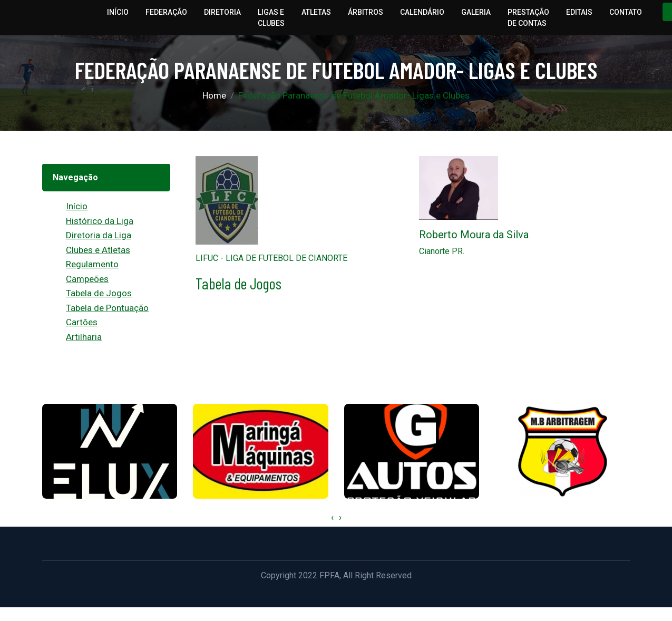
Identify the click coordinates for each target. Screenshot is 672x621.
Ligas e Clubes (271, 18)
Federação (166, 12)
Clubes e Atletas (98, 250)
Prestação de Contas (528, 18)
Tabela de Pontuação (107, 308)
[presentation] (332, 518)
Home (214, 95)
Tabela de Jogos (99, 293)
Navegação (75, 177)
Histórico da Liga (100, 221)
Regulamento (92, 264)
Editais (579, 12)
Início (118, 12)
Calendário (422, 12)
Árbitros (366, 12)
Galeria (476, 12)
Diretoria (222, 12)
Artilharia (84, 337)
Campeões (87, 279)
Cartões (82, 322)
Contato (626, 12)
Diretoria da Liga (99, 235)
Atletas (316, 12)
